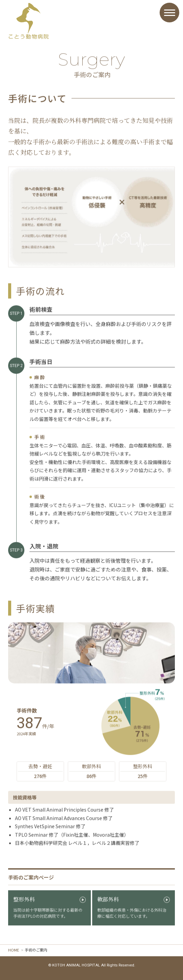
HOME (14, 950)
